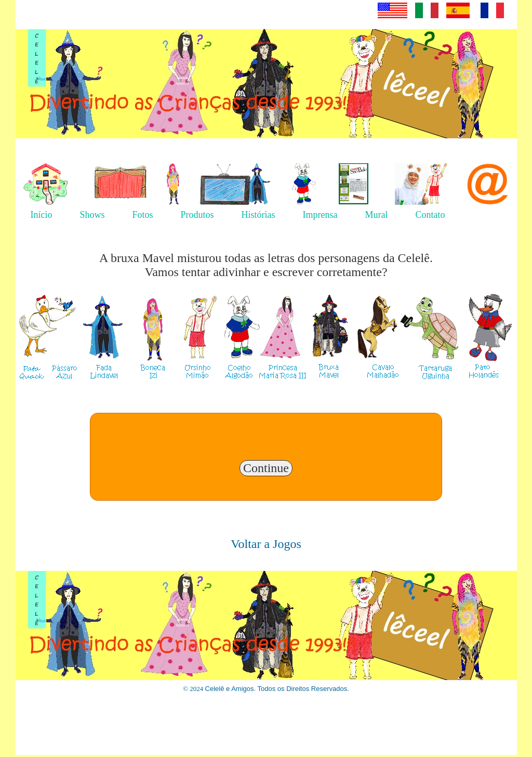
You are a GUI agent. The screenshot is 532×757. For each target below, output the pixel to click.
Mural (377, 215)
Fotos (143, 215)
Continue (266, 468)
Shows (92, 215)
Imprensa (320, 215)
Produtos (197, 215)
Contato (430, 215)
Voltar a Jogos (266, 544)
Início (42, 215)
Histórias (258, 215)
